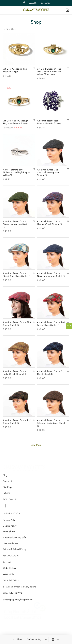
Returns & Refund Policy (15, 549)
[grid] (53, 640)
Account (7, 562)
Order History (9, 568)
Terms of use (9, 532)
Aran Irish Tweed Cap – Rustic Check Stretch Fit (15, 373)
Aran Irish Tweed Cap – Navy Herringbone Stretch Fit (51, 275)
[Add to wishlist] (34, 69)
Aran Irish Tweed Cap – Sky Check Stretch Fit (51, 373)
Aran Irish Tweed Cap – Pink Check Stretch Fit (17, 324)
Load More (36, 445)
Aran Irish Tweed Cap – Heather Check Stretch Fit (49, 223)
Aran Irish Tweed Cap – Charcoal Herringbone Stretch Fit (49, 172)
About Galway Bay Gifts (15, 538)
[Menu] (5, 10)
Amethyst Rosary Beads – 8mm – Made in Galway (49, 122)
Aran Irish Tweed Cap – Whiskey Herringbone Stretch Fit (51, 423)
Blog (5, 475)
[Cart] (67, 10)
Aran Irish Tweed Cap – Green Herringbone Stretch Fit (16, 224)
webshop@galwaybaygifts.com (18, 600)
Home (5, 29)
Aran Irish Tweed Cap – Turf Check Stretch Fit (17, 422)
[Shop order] (37, 640)
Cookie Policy (10, 526)
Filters (18, 639)
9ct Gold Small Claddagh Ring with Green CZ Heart (15, 122)
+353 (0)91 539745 (13, 593)
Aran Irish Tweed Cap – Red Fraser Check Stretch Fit (51, 324)
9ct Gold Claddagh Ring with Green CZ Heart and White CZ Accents (49, 72)
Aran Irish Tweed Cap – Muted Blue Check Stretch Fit (17, 275)
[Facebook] (5, 506)
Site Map (7, 487)
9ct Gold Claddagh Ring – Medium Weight (16, 70)
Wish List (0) (9, 574)
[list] (58, 640)
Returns (6, 493)
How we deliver (10, 543)
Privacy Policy (10, 520)
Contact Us (46, 3)
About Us (33, 3)
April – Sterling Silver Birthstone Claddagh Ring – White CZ (16, 172)
